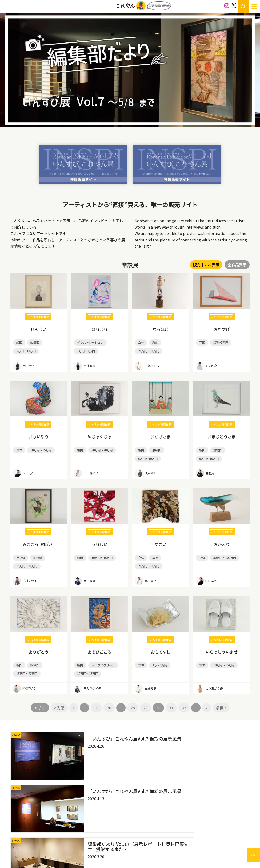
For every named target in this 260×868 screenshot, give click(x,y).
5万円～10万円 (25, 349)
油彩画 (155, 447)
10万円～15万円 (39, 447)
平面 (202, 342)
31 (171, 699)
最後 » (221, 699)
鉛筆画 (33, 342)
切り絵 (36, 553)
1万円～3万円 (85, 349)
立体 (141, 342)
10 (96, 699)
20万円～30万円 (148, 349)
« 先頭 (59, 699)
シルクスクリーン (101, 658)
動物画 (216, 447)
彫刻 (154, 342)
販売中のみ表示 (206, 265)
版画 (80, 658)
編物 (154, 553)
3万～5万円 (219, 342)
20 (109, 699)
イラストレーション (89, 342)
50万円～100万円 (223, 553)
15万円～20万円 (26, 560)
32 (184, 699)
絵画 (19, 342)
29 (146, 699)
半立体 (20, 553)
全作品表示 (237, 265)
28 (133, 699)
